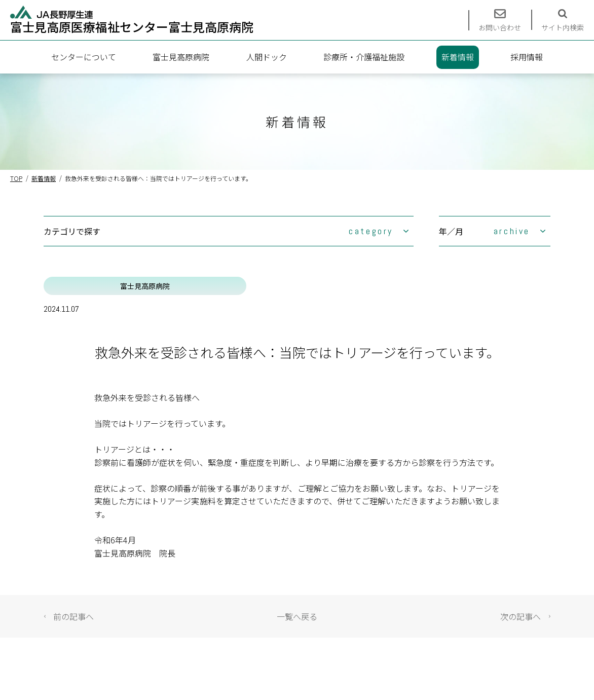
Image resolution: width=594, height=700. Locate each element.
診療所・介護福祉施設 (364, 57)
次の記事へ (521, 616)
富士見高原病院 (181, 57)
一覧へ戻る (297, 616)
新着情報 (458, 57)
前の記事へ (73, 616)
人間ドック (267, 57)
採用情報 (527, 57)
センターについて (84, 57)
